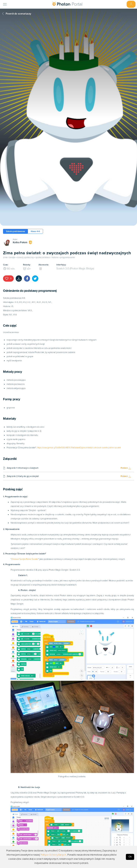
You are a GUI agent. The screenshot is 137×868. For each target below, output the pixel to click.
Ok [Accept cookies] (130, 857)
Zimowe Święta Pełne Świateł (25, 559)
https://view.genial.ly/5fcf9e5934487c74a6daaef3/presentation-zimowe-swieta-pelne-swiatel (79, 448)
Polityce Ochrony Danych (53, 855)
